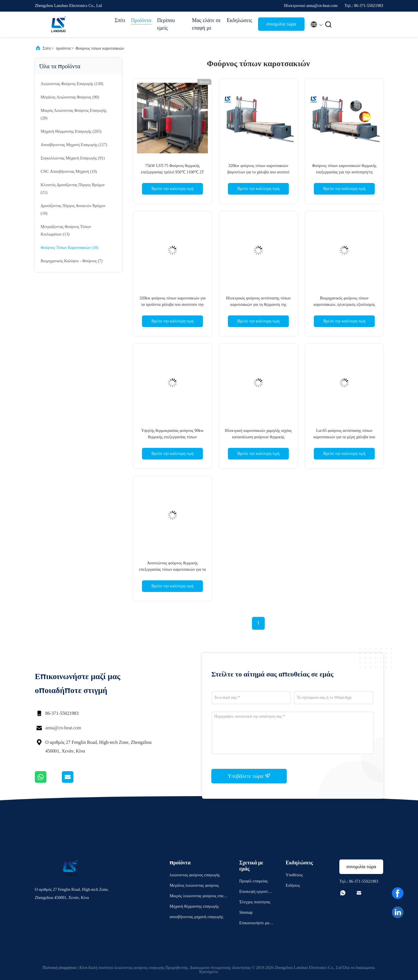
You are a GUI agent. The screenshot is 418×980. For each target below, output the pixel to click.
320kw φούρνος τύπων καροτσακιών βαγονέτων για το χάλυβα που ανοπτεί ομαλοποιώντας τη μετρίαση (258, 172)
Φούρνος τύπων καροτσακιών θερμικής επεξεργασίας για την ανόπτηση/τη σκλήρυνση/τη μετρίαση (344, 172)
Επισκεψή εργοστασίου (256, 892)
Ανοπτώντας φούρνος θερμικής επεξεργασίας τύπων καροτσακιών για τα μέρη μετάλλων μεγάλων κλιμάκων (172, 569)
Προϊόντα (141, 20)
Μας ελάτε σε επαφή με (206, 24)
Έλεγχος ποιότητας (255, 902)
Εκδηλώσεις (239, 20)
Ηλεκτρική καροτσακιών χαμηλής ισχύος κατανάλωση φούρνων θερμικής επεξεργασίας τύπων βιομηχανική (258, 437)
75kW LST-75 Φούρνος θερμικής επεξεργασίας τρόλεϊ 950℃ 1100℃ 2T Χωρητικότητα (172, 172)
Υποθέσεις (294, 875)
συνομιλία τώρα (281, 24)
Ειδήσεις (293, 885)
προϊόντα (63, 48)
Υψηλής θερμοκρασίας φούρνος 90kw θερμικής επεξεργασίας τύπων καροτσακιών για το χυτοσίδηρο (173, 437)
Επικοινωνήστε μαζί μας (256, 924)
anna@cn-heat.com (63, 728)
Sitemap (246, 912)
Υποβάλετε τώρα (249, 776)
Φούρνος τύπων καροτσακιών (100, 48)
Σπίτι (120, 20)
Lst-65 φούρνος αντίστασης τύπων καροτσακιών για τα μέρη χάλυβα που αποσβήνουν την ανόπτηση (344, 437)
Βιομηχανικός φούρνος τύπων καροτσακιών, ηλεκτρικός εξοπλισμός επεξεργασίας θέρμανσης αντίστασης (344, 305)
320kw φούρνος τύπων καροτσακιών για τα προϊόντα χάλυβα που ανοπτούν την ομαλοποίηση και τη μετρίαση (172, 305)
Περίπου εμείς (166, 24)
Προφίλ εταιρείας (253, 881)
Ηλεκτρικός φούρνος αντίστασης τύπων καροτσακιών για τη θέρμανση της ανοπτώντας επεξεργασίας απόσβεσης (258, 305)
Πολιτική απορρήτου (60, 968)
